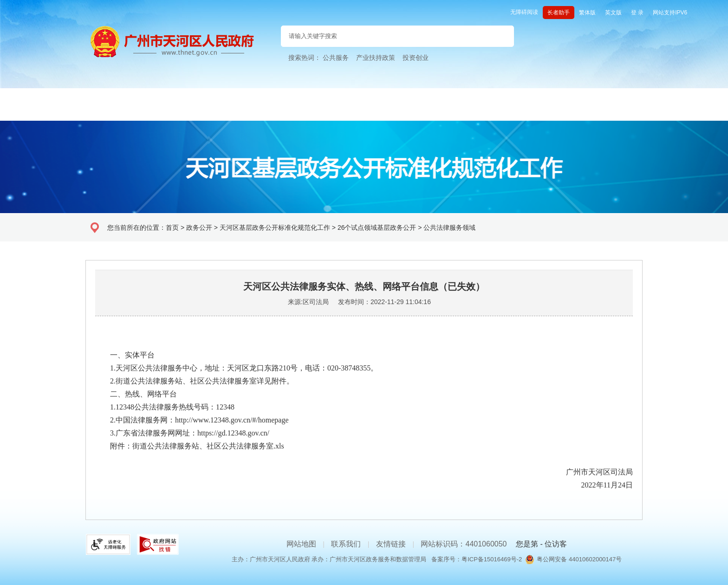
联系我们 (346, 544)
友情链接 (391, 544)
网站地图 (301, 544)
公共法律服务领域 (449, 227)
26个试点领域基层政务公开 (377, 227)
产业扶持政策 (376, 58)
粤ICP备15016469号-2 (492, 559)
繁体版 (587, 13)
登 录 (637, 13)
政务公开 (199, 227)
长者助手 (559, 13)
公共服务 (336, 58)
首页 (172, 227)
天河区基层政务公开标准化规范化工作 (275, 227)
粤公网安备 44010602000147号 (579, 559)
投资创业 (416, 58)
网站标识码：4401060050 (464, 544)
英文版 (613, 13)
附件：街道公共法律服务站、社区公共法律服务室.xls (190, 446)
